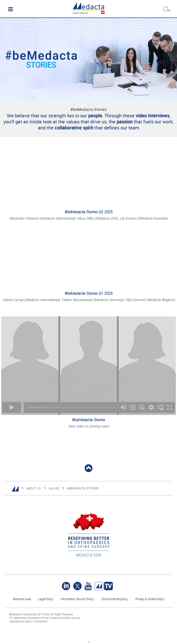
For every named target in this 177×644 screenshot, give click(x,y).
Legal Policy (46, 599)
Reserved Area (22, 599)
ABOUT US (33, 488)
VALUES (54, 488)
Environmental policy (115, 599)
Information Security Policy (77, 599)
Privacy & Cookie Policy (150, 599)
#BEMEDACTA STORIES (83, 488)
